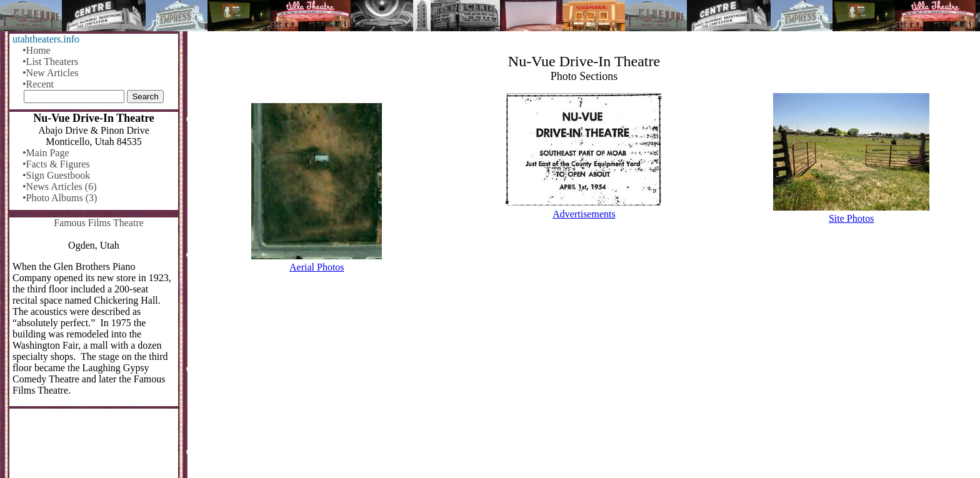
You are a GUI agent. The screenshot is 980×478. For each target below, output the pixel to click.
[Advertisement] (584, 381)
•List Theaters (50, 62)
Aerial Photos (317, 267)
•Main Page (46, 153)
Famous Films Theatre (99, 223)
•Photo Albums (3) (60, 198)
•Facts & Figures (56, 164)
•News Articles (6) (59, 187)
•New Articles (51, 73)
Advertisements (584, 214)
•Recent (38, 84)
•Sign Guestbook (56, 175)
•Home (37, 50)
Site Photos (851, 218)
